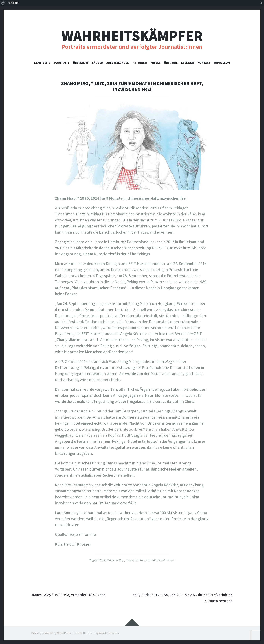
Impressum (222, 63)
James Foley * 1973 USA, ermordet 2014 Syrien (70, 595)
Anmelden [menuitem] (13, 3)
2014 (102, 560)
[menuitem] (3, 3)
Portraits (62, 63)
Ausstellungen (118, 63)
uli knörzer (168, 560)
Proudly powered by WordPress (51, 633)
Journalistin (153, 560)
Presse (155, 63)
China (110, 560)
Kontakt (204, 63)
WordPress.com (109, 633)
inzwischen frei (135, 560)
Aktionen (140, 63)
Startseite (42, 63)
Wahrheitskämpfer (132, 36)
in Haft (120, 560)
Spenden (188, 63)
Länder (97, 63)
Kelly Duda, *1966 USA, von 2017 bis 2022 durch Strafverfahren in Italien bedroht (193, 598)
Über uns (171, 63)
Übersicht (81, 63)
